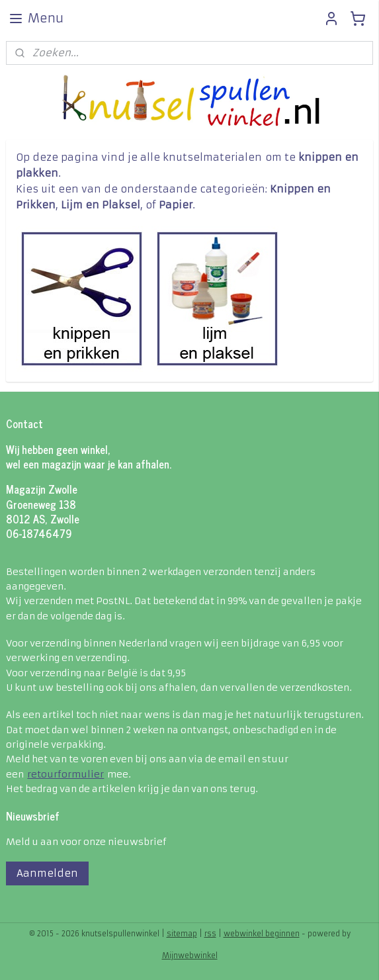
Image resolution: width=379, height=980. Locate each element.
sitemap (182, 934)
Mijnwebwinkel (190, 956)
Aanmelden (47, 873)
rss (210, 934)
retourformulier (65, 774)
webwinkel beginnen (262, 934)
